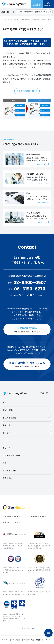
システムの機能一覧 (25, 91)
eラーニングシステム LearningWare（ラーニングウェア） (14, 4)
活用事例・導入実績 (33, 640)
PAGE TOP (46, 393)
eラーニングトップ (12, 19)
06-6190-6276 (30, 289)
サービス (14, 640)
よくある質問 (49, 640)
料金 (22, 640)
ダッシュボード (29, 12)
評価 (49, 12)
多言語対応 (41, 12)
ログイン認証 (17, 12)
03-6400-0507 (30, 283)
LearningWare (26, 19)
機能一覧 (5, 640)
